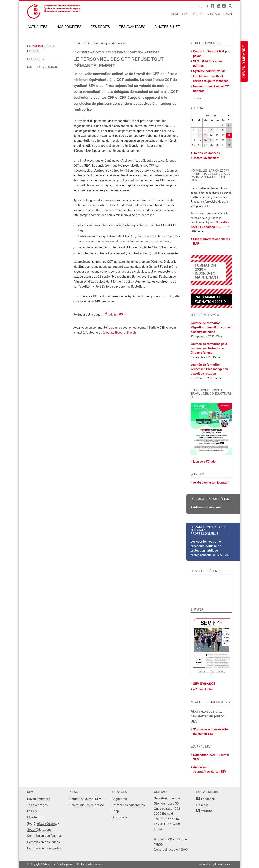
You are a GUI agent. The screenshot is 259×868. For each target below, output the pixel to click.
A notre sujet (167, 27)
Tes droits (100, 27)
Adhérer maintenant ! (208, 507)
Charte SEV (35, 817)
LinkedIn (202, 805)
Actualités (37, 27)
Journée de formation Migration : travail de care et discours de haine (211, 328)
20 (205, 141)
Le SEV (32, 811)
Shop (186, 14)
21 (211, 141)
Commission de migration (45, 848)
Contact (214, 14)
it (207, 7)
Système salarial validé (209, 71)
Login (227, 14)
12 (199, 135)
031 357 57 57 (170, 819)
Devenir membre (244, 62)
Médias (199, 14)
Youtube (207, 811)
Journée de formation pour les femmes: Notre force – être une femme (209, 348)
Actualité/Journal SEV (85, 799)
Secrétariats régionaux (43, 824)
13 (205, 135)
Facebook (208, 799)
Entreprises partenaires (128, 805)
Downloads (119, 817)
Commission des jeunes (43, 842)
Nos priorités (69, 27)
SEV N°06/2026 (204, 684)
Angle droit (119, 799)
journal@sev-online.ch (121, 333)
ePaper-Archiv (203, 689)
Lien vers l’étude (204, 462)
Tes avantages (132, 27)
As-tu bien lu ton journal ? (211, 483)
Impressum (69, 864)
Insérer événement (206, 158)
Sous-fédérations (39, 830)
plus (198, 99)
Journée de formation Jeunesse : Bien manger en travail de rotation (209, 369)
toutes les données (206, 153)
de (191, 7)
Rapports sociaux (42, 67)
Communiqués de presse (41, 49)
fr (200, 7)
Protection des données (90, 864)
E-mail (159, 829)
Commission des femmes (44, 836)
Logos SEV (36, 59)
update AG (218, 864)
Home (175, 14)
